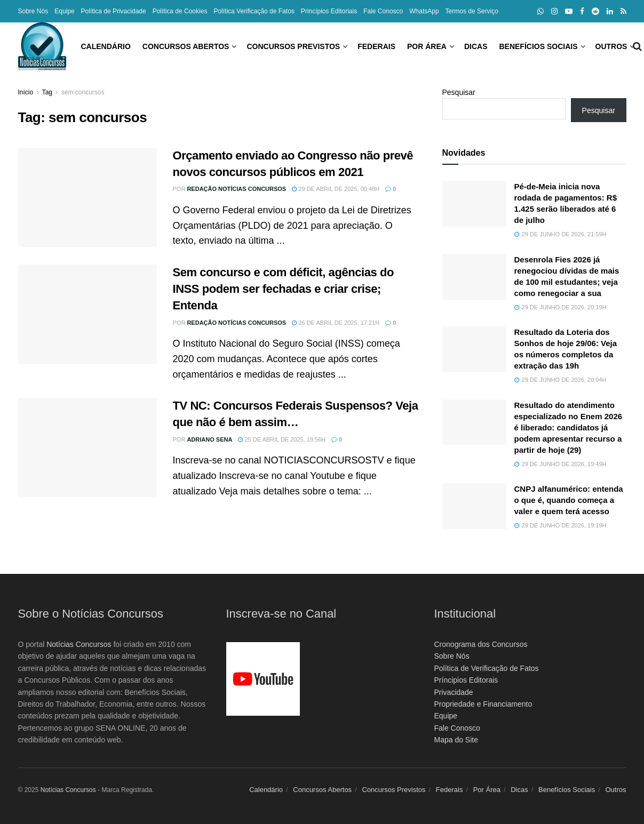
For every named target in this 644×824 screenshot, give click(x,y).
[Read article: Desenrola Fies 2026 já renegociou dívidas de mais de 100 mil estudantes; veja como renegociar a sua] (474, 277)
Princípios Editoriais (329, 11)
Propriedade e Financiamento (483, 704)
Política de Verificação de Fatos (487, 668)
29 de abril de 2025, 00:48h (336, 189)
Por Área (379, 46)
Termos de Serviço (472, 11)
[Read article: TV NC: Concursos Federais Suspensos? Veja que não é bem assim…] (88, 447)
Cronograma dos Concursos (481, 644)
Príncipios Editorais (466, 680)
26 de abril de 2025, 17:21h (336, 323)
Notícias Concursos (79, 644)
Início (26, 92)
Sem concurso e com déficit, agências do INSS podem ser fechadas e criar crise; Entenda (283, 289)
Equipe (64, 11)
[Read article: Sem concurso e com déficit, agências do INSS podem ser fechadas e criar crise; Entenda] (88, 314)
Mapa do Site (456, 740)
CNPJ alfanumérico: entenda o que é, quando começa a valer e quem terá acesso (569, 500)
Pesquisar (459, 92)
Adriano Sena (209, 439)
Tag (47, 92)
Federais (328, 46)
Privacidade (454, 692)
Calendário (58, 46)
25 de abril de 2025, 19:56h (282, 439)
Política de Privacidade (114, 11)
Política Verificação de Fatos (254, 11)
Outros (563, 46)
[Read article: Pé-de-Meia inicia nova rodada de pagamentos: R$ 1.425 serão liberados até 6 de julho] (474, 204)
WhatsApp (424, 11)
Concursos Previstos (245, 46)
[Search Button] (622, 46)
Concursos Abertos (138, 46)
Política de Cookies (180, 11)
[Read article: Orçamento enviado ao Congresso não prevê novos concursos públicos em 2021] (88, 197)
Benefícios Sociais (490, 46)
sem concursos (83, 92)
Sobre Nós (33, 11)
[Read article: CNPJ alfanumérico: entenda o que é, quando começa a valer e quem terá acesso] (474, 506)
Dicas (428, 46)
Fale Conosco (383, 11)
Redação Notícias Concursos (236, 189)
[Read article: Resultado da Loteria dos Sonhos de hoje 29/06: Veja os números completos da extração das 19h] (474, 349)
